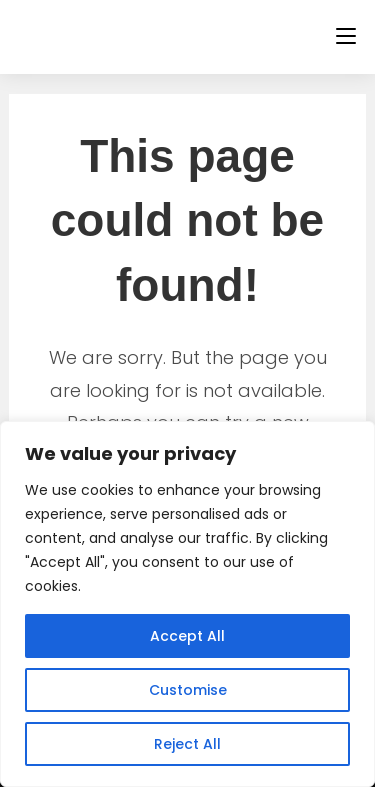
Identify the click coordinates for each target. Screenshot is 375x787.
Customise (188, 690)
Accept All (187, 636)
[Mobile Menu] (346, 36)
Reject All (187, 744)
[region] (187, 604)
